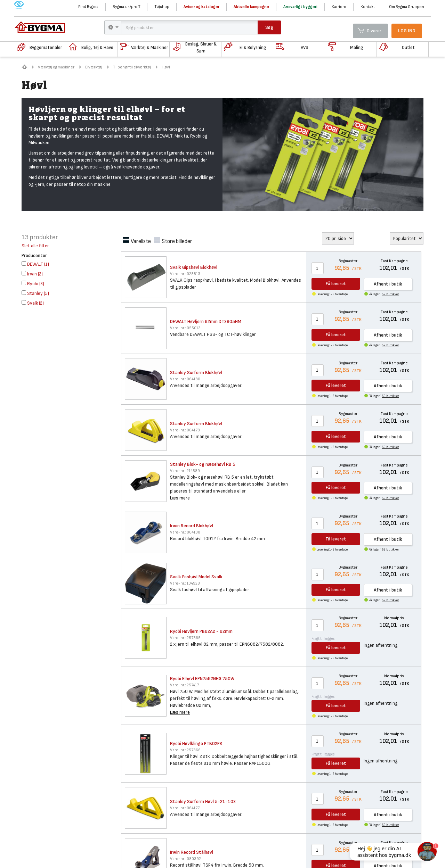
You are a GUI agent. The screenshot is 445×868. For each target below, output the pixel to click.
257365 (185, 638)
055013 (185, 328)
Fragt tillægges (323, 639)
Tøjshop (162, 7)
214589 (185, 471)
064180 (185, 379)
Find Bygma (88, 7)
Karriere (339, 7)
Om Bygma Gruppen (407, 7)
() (35, 264)
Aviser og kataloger (201, 7)
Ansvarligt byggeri (300, 7)
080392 (185, 859)
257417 (184, 685)
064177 (185, 808)
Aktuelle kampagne (251, 7)
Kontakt (368, 7)
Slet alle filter (35, 246)
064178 (185, 430)
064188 (185, 532)
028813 (185, 274)
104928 (185, 583)
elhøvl (81, 129)
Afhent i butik (388, 284)
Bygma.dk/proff (126, 7)
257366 (185, 750)
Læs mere (180, 498)
